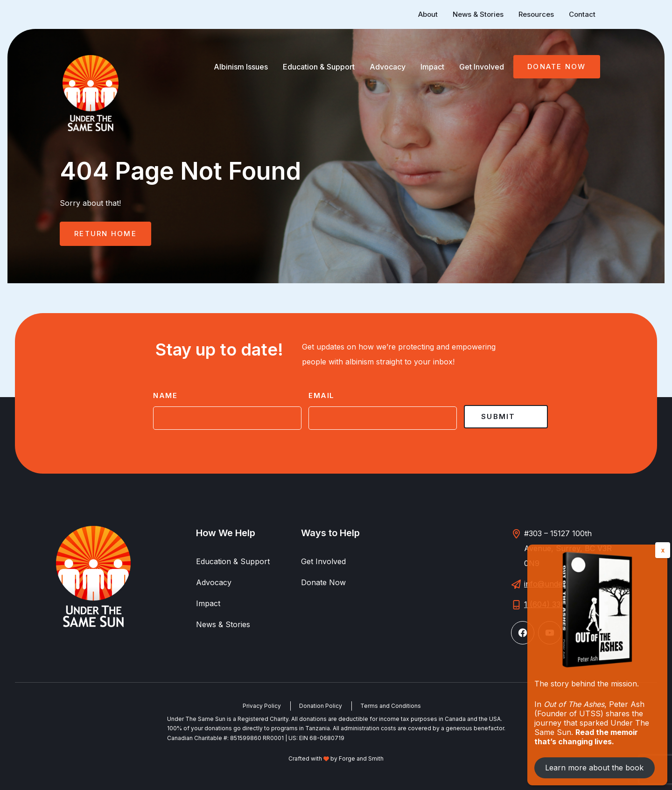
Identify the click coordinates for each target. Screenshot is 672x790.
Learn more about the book (594, 768)
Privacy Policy (262, 706)
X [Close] (663, 551)
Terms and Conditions (391, 706)
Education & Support (319, 67)
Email (322, 395)
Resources (536, 14)
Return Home (105, 234)
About (428, 14)
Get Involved (482, 67)
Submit (498, 416)
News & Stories (478, 14)
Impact (432, 67)
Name (165, 395)
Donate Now (557, 66)
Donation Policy (321, 706)
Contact (582, 14)
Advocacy (388, 67)
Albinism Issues (241, 67)
